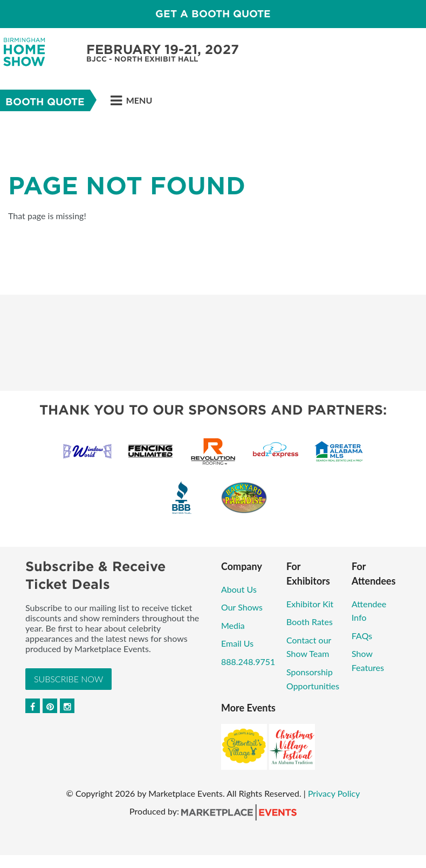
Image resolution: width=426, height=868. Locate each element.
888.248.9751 (248, 662)
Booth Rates (310, 622)
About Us (239, 589)
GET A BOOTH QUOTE (213, 14)
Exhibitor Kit (310, 604)
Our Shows (242, 607)
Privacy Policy (334, 793)
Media (233, 625)
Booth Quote (45, 102)
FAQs (362, 636)
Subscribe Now (68, 679)
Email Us (237, 643)
